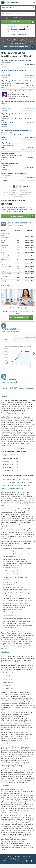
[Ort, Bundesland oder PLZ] (18, 14)
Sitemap (21, 861)
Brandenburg (5, 245)
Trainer (32, 805)
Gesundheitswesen (7, 641)
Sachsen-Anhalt (6, 274)
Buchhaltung (7, 579)
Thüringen (4, 281)
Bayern (3, 240)
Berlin (3, 243)
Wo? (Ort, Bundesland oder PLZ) (11, 18)
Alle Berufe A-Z (5, 286)
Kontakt (8, 857)
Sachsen (3, 271)
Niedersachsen (6, 259)
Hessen (3, 252)
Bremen (3, 247)
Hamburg (4, 250)
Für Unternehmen (9, 861)
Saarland (4, 269)
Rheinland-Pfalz (6, 266)
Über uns (17, 857)
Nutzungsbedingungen (12, 859)
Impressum (27, 857)
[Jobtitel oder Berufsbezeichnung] (18, 8)
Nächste (26, 186)
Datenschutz (27, 859)
